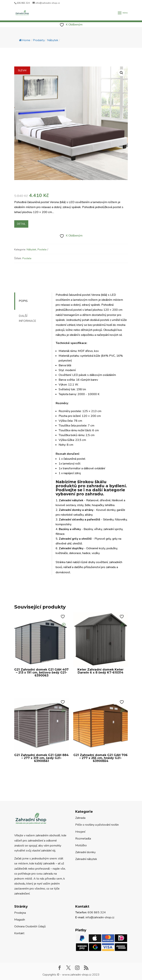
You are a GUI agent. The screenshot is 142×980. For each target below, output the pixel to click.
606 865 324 (23, 3)
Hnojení (80, 832)
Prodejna (20, 913)
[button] (121, 73)
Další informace (27, 318)
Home (25, 40)
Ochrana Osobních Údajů (30, 926)
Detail (21, 224)
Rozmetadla (83, 839)
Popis (23, 301)
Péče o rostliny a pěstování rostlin (97, 825)
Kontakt (19, 933)
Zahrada (80, 818)
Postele (42, 250)
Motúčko (81, 845)
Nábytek (31, 250)
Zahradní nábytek (86, 859)
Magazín (20, 920)
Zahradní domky (85, 852)
